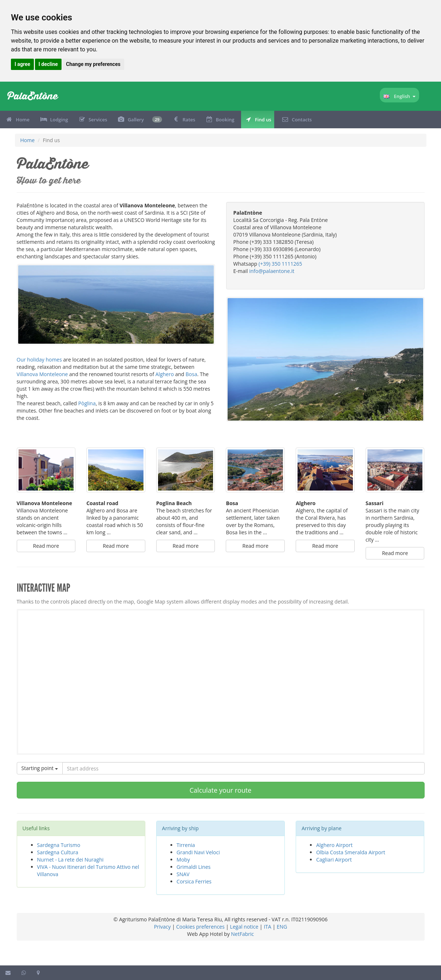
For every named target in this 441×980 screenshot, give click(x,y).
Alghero (165, 374)
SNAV (183, 874)
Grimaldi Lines (194, 867)
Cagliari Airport (334, 860)
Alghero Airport (334, 845)
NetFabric (242, 934)
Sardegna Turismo (59, 845)
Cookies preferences (200, 927)
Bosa (192, 374)
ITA (267, 927)
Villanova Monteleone (42, 374)
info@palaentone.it (272, 271)
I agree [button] (22, 64)
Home (28, 140)
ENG (282, 927)
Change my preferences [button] (93, 64)
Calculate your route (221, 790)
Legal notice (244, 927)
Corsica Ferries (194, 881)
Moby (183, 860)
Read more (46, 546)
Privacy (162, 927)
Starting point (40, 768)
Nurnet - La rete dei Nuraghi (70, 860)
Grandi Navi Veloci (198, 852)
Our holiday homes (39, 360)
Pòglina (87, 403)
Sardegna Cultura (58, 852)
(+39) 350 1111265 (280, 264)
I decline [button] (48, 64)
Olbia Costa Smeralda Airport (351, 852)
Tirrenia (186, 845)
